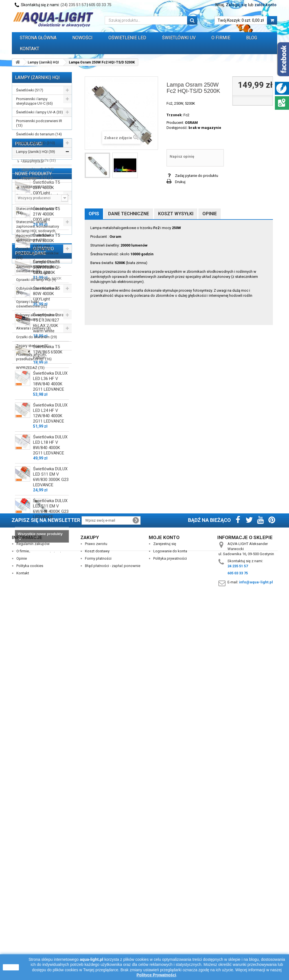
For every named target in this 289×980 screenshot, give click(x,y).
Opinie (210, 214)
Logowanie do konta (170, 931)
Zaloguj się (236, 5)
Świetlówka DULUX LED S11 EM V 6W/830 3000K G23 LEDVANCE (51, 767)
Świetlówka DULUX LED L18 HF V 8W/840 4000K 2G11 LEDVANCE (50, 735)
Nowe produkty (33, 462)
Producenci (29, 386)
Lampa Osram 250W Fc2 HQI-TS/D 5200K (47, 866)
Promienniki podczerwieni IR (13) (39, 123)
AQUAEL (29, 421)
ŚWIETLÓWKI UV (179, 38)
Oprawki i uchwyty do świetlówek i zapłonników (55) (37, 253)
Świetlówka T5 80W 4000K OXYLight (46, 584)
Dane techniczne (129, 214)
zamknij (11, 967)
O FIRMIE (221, 38)
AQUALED (30, 429)
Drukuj (180, 182)
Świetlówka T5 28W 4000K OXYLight (46, 478)
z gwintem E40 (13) (36, 187)
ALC (25, 413)
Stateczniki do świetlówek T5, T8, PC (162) (38, 198)
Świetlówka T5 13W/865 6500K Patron (48, 642)
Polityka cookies (30, 946)
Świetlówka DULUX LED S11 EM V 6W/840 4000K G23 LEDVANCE (51, 799)
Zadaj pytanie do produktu (197, 176)
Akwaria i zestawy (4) (33, 328)
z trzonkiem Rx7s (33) (38, 160)
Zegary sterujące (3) (32, 346)
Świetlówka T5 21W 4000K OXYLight (46, 504)
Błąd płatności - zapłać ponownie (113, 946)
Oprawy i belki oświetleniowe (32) (32, 304)
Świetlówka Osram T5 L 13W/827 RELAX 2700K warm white (50, 613)
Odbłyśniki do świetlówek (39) (37, 291)
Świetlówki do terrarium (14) (39, 134)
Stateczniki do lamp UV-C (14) (37, 211)
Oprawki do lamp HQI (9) (36, 280)
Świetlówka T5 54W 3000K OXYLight (46, 557)
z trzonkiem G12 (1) (37, 178)
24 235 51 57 (238, 946)
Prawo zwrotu (96, 924)
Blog (252, 38)
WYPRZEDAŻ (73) (30, 368)
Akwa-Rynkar (33, 404)
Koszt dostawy (97, 931)
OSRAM (191, 123)
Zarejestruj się (165, 924)
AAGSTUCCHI (33, 396)
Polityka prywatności (170, 939)
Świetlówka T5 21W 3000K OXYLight (46, 531)
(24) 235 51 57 (73, 5)
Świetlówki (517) (30, 90)
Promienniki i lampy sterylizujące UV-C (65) (34, 101)
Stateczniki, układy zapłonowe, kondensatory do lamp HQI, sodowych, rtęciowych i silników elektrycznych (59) (38, 231)
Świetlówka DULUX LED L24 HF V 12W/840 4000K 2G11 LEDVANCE (50, 703)
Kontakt (29, 49)
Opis (94, 214)
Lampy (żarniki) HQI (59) (36, 152)
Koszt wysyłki (176, 214)
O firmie (23, 931)
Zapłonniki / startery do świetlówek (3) (35, 269)
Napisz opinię (182, 156)
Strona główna (38, 38)
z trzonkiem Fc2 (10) (37, 169)
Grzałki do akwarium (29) (37, 337)
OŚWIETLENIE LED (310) (36, 143)
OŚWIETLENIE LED (127, 38)
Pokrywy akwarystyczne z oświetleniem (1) (37, 317)
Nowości (82, 38)
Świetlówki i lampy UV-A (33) (40, 112)
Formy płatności (98, 939)
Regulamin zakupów (33, 924)
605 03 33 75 (100, 5)
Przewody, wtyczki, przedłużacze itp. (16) (34, 357)
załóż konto (266, 5)
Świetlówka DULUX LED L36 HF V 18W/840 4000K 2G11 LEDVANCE (50, 672)
